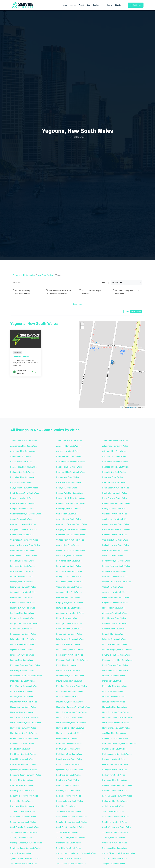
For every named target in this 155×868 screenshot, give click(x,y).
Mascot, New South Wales (114, 676)
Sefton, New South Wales (113, 811)
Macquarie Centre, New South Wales (72, 660)
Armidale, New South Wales (68, 451)
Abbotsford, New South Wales (115, 441)
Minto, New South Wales (113, 691)
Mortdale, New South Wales (68, 697)
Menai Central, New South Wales (24, 686)
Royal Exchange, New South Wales (117, 796)
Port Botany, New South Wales (69, 754)
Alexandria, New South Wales (23, 451)
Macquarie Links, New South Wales (117, 660)
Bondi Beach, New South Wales (116, 488)
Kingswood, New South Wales (69, 634)
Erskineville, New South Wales (115, 577)
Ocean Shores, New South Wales (24, 738)
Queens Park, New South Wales (70, 770)
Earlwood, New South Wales (22, 561)
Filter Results (136, 311)
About (81, 5)
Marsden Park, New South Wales (70, 676)
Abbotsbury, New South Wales (69, 441)
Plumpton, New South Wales (114, 749)
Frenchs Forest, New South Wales (117, 582)
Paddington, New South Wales (115, 738)
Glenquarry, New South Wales (69, 592)
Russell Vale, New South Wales (70, 801)
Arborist (85, 294)
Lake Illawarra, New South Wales (70, 639)
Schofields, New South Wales (69, 811)
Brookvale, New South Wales (115, 493)
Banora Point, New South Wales (24, 467)
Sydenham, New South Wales (115, 848)
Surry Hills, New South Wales (69, 848)
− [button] (82, 327)
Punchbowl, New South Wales (23, 764)
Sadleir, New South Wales (113, 806)
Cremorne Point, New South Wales (25, 545)
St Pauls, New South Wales (114, 838)
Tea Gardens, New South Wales (24, 864)
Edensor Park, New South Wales (116, 566)
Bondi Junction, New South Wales (25, 493)
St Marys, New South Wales (22, 838)
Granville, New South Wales (68, 597)
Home (64, 5)
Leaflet (123, 407)
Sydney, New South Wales (21, 853)
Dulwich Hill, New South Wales (69, 556)
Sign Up (118, 5)
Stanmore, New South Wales (68, 843)
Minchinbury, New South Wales (70, 691)
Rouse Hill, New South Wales (69, 796)
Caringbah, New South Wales (115, 509)
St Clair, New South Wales (67, 832)
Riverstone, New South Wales (115, 780)
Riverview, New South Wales (22, 785)
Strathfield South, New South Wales (25, 848)
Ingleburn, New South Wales (22, 613)
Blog (88, 5)
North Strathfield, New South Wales (71, 728)
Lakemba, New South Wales (114, 639)
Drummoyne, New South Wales (23, 556)
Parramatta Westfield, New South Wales (119, 744)
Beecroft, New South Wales (114, 472)
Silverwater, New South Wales (23, 822)
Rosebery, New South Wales (68, 791)
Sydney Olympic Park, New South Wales (119, 853)
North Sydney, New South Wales (116, 728)
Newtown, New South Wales (22, 712)
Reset (127, 311)
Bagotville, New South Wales (69, 456)
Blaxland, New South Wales (114, 482)
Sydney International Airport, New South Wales (76, 853)
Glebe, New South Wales (113, 587)
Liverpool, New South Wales (22, 655)
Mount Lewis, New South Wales (70, 702)
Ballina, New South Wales (21, 462)
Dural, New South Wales (113, 556)
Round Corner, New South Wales (24, 796)
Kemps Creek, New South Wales (24, 623)
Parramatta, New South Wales (69, 744)
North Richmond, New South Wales (71, 723)
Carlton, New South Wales (67, 514)
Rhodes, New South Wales (68, 780)
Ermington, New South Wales (69, 577)
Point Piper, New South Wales (23, 754)
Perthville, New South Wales (68, 749)
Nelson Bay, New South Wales (23, 707)
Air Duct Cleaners (23, 294)
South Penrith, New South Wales (70, 827)
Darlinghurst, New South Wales (116, 545)
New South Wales (45, 275)
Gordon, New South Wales (21, 597)
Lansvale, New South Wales (22, 644)
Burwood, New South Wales (22, 498)
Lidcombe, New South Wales (115, 644)
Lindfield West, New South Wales (70, 650)
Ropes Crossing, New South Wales (117, 785)
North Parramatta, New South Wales (26, 723)
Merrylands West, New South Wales (72, 686)
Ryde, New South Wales (66, 806)
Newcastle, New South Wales (115, 707)
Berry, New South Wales (112, 477)
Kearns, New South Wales (67, 618)
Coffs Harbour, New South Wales (116, 530)
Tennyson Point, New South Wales (71, 864)
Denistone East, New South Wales (71, 550)
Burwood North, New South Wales (71, 498)
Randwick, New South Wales (68, 775)
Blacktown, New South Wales (69, 482)
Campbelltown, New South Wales (70, 503)
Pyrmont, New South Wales (68, 764)
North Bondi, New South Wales (115, 712)
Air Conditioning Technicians (127, 290)
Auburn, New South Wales (21, 456)
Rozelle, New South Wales (21, 801)
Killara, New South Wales (21, 629)
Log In (108, 5)
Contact (96, 5)
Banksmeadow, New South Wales (71, 462)
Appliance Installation (58, 294)
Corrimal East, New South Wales (24, 540)
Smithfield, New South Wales (115, 822)
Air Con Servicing (22, 290)
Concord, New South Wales (22, 535)
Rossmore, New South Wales (115, 791)
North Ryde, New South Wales (23, 728)
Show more (77, 304)
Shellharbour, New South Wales (116, 817)
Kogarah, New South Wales (114, 634)
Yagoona (27, 363)
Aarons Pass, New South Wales (24, 441)
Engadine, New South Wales (114, 571)
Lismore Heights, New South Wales (117, 650)
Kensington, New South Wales (69, 623)
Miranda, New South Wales (22, 697)
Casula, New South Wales (21, 519)
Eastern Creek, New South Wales (116, 561)
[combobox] (127, 283)
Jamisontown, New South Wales (70, 613)
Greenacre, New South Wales (23, 603)
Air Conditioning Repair (92, 290)
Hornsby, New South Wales (114, 608)
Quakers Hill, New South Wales (115, 764)
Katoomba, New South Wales (23, 618)
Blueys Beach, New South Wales (24, 488)
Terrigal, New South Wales (114, 864)
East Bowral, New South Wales (69, 561)
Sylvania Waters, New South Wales (25, 859)
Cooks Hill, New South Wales (115, 535)
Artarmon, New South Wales (114, 451)
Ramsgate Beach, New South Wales (26, 775)
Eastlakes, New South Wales (22, 566)
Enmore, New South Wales (22, 577)
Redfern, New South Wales (114, 775)
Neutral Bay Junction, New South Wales (73, 707)
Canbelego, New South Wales (69, 509)
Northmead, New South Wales (69, 733)
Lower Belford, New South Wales (116, 655)
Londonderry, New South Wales (70, 655)
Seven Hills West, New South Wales (71, 817)
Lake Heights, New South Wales (24, 639)
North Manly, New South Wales (70, 718)
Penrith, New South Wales (21, 749)
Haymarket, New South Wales (69, 608)
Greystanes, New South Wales (115, 603)
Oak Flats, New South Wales (114, 733)
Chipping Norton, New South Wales (71, 530)
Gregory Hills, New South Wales (70, 603)
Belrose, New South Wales (68, 477)
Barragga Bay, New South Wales (116, 467)
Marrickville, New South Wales (115, 670)
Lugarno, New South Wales (22, 660)
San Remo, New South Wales (23, 811)
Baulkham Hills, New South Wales (71, 472)
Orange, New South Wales (67, 738)
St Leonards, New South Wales (115, 832)
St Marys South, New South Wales (71, 838)
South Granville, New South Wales (25, 827)
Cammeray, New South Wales (23, 503)
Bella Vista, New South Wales (23, 477)
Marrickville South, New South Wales (26, 676)
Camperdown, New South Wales (116, 503)
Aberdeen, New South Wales (68, 446)
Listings (73, 5)
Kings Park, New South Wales (69, 629)
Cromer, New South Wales (67, 545)
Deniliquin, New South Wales (23, 550)
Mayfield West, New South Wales (70, 681)
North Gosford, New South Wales (24, 718)
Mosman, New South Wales (114, 697)
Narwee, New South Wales (114, 702)
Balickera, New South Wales (114, 456)
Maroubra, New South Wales (68, 670)
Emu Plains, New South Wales (69, 571)
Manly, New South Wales (67, 665)
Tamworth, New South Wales (115, 859)
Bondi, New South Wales (67, 488)
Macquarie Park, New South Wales (25, 665)
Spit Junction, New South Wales (24, 832)
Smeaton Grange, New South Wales (71, 822)
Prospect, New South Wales (114, 759)
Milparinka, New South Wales (115, 686)
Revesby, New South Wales (22, 780)
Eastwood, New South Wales (69, 566)
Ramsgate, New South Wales (115, 770)
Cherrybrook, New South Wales (116, 524)
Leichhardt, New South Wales (69, 644)
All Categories (29, 275)
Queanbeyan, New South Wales (24, 770)
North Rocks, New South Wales (116, 723)
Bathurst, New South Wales (22, 472)
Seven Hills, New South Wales (23, 817)
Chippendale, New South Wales (24, 530)
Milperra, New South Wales (22, 691)
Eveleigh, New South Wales (22, 582)
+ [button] (82, 324)
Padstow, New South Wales (22, 744)
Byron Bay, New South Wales (115, 498)
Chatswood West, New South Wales (72, 524)
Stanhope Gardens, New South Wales (26, 843)
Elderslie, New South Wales (22, 571)
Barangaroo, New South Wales (69, 467)
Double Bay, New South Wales (115, 550)
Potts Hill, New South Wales (22, 759)
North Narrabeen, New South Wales (117, 718)
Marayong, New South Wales (23, 670)
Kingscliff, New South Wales (114, 629)
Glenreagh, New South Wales (115, 592)
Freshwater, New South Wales (23, 587)
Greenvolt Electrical (21, 357)
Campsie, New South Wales (22, 509)
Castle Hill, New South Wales (115, 514)
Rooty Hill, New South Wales (68, 785)
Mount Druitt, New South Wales (24, 702)
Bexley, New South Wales (21, 482)
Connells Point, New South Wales (71, 535)
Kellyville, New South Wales (114, 618)
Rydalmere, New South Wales (23, 806)
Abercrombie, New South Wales (24, 446)
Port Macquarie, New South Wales (117, 754)
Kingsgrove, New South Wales (23, 634)
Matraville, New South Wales (22, 681)
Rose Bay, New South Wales (22, 791)
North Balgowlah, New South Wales (71, 712)
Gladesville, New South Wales (69, 587)
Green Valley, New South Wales (116, 597)
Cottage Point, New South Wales (70, 540)
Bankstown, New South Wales (115, 462)
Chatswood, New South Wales (23, 524)
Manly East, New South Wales (115, 665)
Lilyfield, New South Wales (22, 650)
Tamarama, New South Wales (69, 859)
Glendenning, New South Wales (24, 592)
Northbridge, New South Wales (23, 733)
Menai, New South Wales (113, 681)
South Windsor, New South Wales (117, 827)
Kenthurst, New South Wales (114, 623)
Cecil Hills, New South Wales (69, 519)
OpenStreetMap (132, 407)
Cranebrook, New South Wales (115, 540)
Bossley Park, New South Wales (70, 493)
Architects (119, 294)
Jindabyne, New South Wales (115, 613)
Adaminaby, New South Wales (115, 446)
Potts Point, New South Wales (69, 759)
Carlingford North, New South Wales (26, 514)
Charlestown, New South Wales (116, 519)
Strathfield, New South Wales (115, 843)
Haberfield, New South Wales (23, 608)
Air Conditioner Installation (60, 290)
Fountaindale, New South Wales (70, 582)
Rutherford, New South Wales (115, 801)
